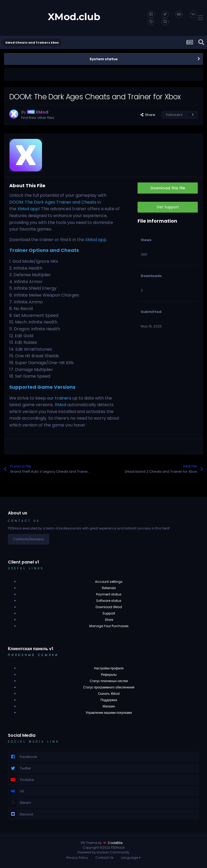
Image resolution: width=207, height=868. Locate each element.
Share (148, 115)
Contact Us (104, 858)
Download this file (168, 188)
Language (131, 858)
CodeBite (115, 843)
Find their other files (38, 118)
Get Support (168, 207)
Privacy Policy (77, 858)
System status (104, 59)
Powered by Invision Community (103, 852)
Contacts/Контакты (29, 539)
